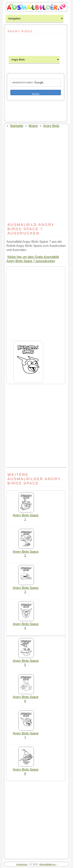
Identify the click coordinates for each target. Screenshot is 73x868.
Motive (33, 126)
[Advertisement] (18, 45)
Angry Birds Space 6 (26, 698)
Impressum (22, 864)
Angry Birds (51, 126)
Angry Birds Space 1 (26, 516)
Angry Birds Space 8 (26, 770)
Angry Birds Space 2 (26, 552)
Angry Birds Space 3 (26, 588)
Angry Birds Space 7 (26, 734)
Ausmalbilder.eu (47, 864)
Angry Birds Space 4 (26, 625)
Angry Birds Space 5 (26, 661)
